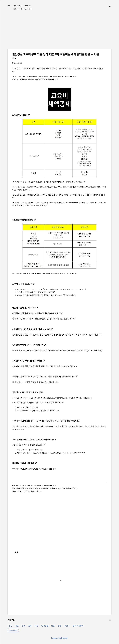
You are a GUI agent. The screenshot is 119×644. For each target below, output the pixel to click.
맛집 (37, 626)
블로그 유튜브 (78, 626)
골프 (30, 626)
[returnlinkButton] (9, 6)
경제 (23, 626)
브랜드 (67, 626)
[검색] (110, 6)
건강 (10, 626)
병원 (59, 626)
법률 (53, 626)
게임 (17, 626)
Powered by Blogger (59, 638)
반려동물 (45, 626)
